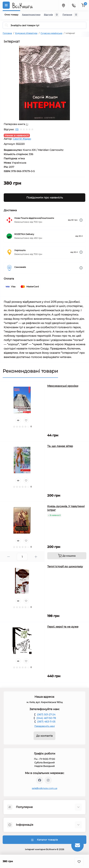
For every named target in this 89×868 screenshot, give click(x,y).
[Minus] (8, 557)
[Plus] (36, 557)
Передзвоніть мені (44, 726)
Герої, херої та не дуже (63, 627)
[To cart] (67, 556)
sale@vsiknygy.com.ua (44, 788)
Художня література (26, 33)
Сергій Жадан (22, 139)
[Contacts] (74, 5)
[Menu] (6, 5)
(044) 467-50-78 (46, 718)
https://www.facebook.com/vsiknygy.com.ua (40, 780)
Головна (7, 33)
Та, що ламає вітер (60, 446)
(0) (17, 129)
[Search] (7, 25)
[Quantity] (22, 557)
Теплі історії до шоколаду (65, 566)
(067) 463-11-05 (46, 722)
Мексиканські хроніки (63, 386)
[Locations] (63, 5)
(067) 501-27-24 (46, 715)
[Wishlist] (26, 420)
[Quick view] (18, 420)
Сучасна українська (51, 33)
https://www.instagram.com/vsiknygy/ (48, 780)
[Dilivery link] (81, 220)
